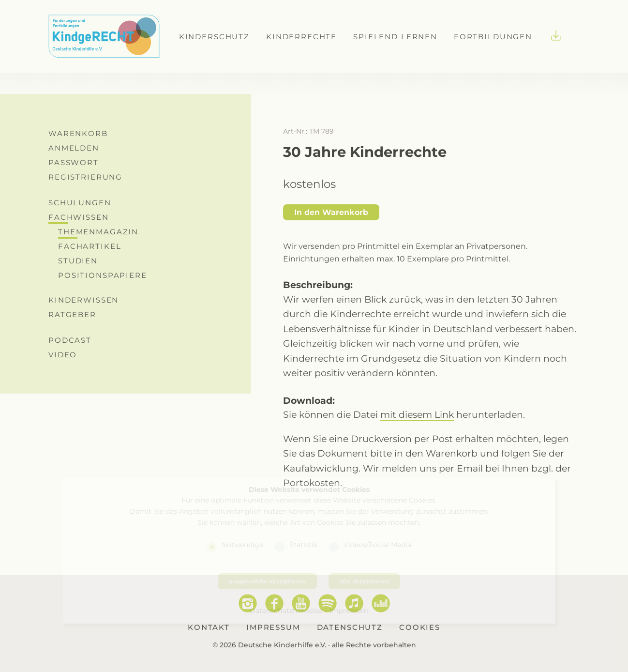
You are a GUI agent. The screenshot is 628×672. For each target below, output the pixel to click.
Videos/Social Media (377, 544)
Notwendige (242, 544)
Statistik (303, 544)
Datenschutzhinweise (286, 610)
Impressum (349, 610)
